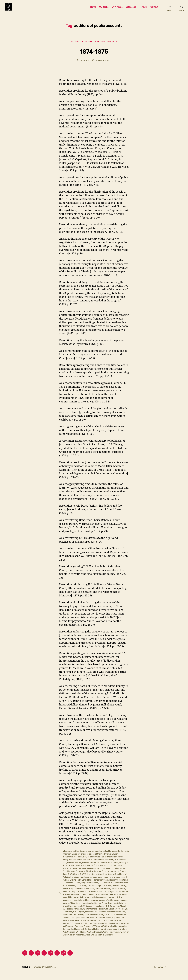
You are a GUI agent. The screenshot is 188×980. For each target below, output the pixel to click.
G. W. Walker (92, 878)
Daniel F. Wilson (90, 866)
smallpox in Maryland (72, 921)
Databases (131, 9)
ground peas (68, 884)
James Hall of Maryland (109, 892)
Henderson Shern (116, 884)
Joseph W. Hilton (120, 895)
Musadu (75, 904)
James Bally (93, 892)
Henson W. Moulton (71, 887)
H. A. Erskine (85, 884)
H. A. (77, 884)
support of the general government (105, 924)
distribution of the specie (108, 866)
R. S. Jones (88, 912)
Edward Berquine (79, 872)
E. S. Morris (104, 869)
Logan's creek (69, 901)
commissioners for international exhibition (96, 864)
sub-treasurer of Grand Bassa (76, 924)
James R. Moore (80, 895)
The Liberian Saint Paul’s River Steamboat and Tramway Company (99, 930)
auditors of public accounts (108, 855)
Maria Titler (94, 901)
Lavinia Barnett (81, 898)
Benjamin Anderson (71, 858)
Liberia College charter (118, 898)
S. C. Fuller (97, 915)
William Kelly (84, 941)
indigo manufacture (110, 887)
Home (93, 9)
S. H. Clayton (121, 915)
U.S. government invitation (94, 935)
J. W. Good (67, 892)
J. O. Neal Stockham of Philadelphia (86, 889)
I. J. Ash (97, 887)
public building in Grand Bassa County (101, 910)
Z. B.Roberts (95, 941)
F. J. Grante (83, 875)
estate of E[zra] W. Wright (116, 872)
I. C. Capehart (86, 887)
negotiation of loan (105, 904)
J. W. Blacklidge (120, 889)
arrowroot (91, 855)
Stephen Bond (98, 921)
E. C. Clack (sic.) (91, 869)
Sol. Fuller (86, 921)
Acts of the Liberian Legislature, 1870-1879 (94, 46)
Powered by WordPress (44, 973)
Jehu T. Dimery (94, 895)
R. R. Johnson (76, 912)
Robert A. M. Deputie (83, 915)
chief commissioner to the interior (103, 861)
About (144, 9)
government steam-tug (115, 881)
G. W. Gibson (80, 878)
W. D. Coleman (113, 935)
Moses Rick (105, 901)
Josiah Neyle (68, 898)
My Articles (117, 9)
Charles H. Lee (81, 861)
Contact (154, 9)
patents (96, 907)
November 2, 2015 (103, 64)
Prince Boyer (78, 910)
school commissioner (94, 918)
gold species (98, 881)
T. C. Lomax (118, 927)
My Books (104, 9)
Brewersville (68, 861)
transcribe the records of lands (110, 932)
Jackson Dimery (80, 892)
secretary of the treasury (115, 918)
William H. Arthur (70, 941)
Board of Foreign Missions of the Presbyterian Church (104, 858)
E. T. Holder (115, 869)
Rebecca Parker (114, 912)
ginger (89, 881)
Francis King (68, 878)
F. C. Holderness (70, 875)
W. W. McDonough (76, 938)
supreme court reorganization (76, 927)
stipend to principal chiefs (116, 921)
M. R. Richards (82, 901)
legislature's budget (98, 898)
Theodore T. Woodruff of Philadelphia (79, 932)
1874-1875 (94, 55)
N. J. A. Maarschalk (88, 904)
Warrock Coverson (94, 938)
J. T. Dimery (107, 889)
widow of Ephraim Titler (113, 938)
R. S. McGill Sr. (100, 912)
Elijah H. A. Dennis (96, 872)
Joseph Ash (107, 895)
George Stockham (106, 878)
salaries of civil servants (73, 918)
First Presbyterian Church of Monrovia (105, 875)
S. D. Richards (109, 915)
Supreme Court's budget (101, 927)
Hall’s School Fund (99, 884)
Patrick (85, 64)
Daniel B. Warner (75, 866)
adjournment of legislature (74, 855)
